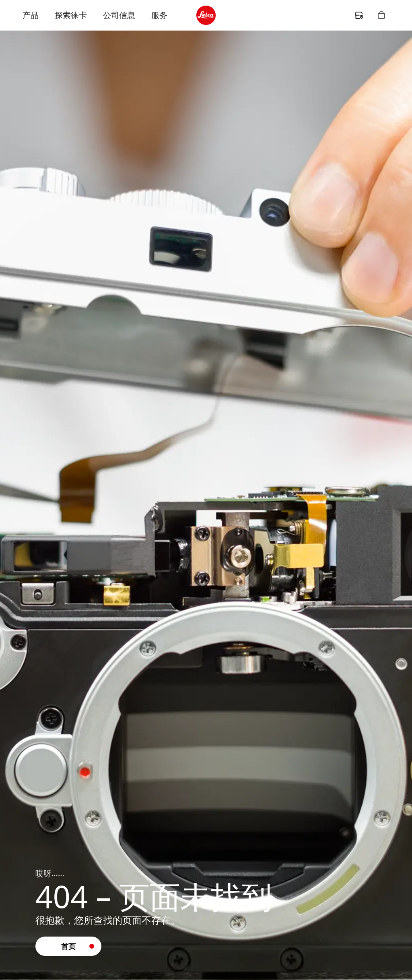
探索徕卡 (71, 15)
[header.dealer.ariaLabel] (359, 15)
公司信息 (119, 15)
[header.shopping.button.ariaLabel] (381, 15)
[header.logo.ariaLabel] (206, 15)
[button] (68, 946)
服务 (159, 15)
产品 (31, 15)
